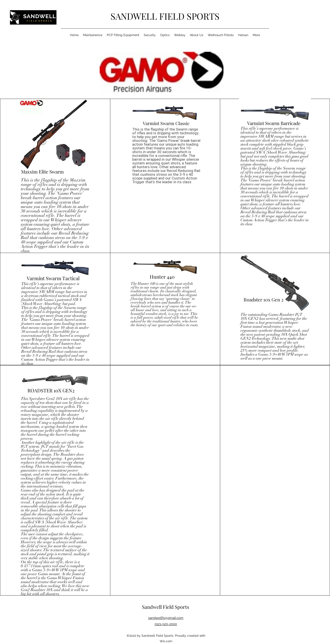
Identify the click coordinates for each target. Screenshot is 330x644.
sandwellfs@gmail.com (166, 618)
